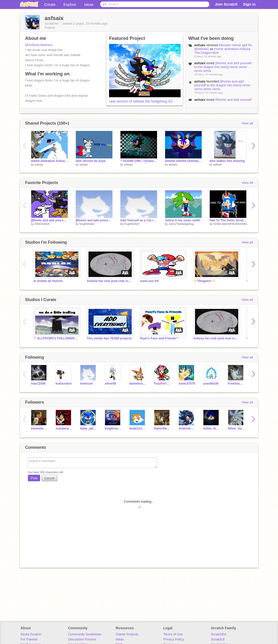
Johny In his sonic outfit (182, 220)
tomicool (86, 384)
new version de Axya (91, 161)
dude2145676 (138, 428)
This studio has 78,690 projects (109, 338)
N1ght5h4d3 (87, 224)
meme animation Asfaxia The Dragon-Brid (49, 161)
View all (247, 123)
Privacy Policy (174, 639)
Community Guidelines (85, 634)
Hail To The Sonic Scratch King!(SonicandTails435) (228, 220)
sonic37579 (187, 384)
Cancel (49, 478)
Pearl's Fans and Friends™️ (159, 338)
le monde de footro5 (48, 281)
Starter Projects (127, 634)
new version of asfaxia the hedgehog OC (141, 101)
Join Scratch (226, 4)
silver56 (110, 384)
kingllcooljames (113, 428)
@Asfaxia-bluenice (39, 45)
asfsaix (39, 164)
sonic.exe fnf (149, 281)
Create (50, 4)
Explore (70, 4)
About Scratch (31, 634)
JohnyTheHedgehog (181, 224)
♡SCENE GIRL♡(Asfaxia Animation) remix (139, 161)
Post (34, 478)
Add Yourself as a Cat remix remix (139, 220)
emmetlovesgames (39, 428)
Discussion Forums (82, 639)
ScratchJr (218, 639)
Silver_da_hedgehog (236, 428)
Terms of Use (173, 634)
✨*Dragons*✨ (204, 281)
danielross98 (138, 384)
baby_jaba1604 (89, 428)
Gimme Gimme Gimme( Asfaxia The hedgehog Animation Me (183, 161)
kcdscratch (64, 384)
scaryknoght (64, 428)
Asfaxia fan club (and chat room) (110, 281)
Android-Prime (187, 428)
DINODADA (42, 224)
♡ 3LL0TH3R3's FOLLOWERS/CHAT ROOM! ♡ (56, 338)
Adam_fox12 (212, 428)
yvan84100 (211, 384)
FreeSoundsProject (236, 384)
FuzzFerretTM (162, 384)
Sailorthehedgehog (162, 428)
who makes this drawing (227, 161)
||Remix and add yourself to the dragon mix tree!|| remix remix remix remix (223, 67)
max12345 (38, 384)
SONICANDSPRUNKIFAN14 (231, 224)
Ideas (89, 4)
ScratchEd (218, 634)
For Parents (29, 639)
